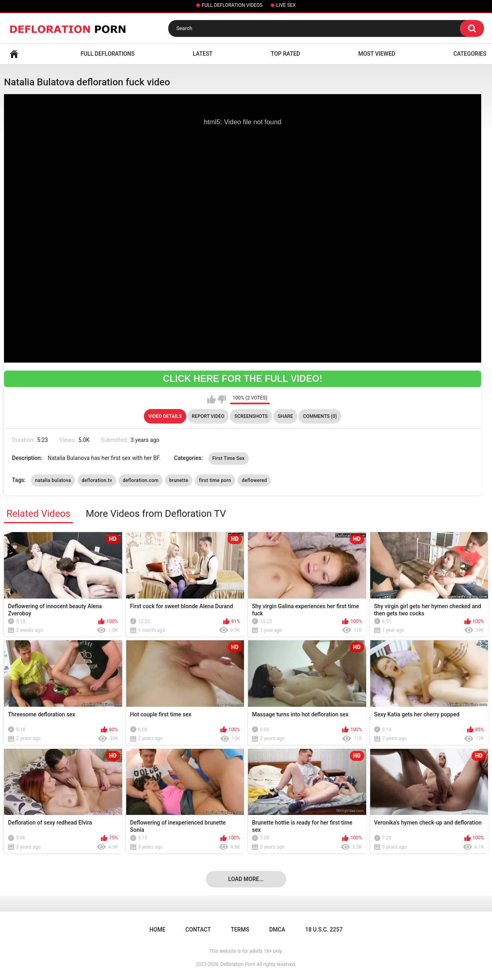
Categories (470, 54)
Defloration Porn (238, 964)
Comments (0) (320, 416)
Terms (240, 930)
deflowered (254, 480)
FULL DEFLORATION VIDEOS (232, 5)
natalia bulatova (53, 480)
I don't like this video (222, 399)
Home (14, 54)
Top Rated (285, 54)
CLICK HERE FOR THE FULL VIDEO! (242, 379)
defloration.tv (97, 480)
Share (285, 416)
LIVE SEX (286, 5)
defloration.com (141, 480)
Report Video (208, 416)
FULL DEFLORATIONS (108, 54)
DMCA (277, 930)
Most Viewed (377, 54)
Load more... (246, 879)
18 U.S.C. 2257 (324, 930)
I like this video (211, 399)
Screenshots (251, 416)
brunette (179, 480)
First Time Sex (229, 458)
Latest (203, 54)
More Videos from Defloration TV (156, 514)
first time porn (215, 480)
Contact (198, 930)
